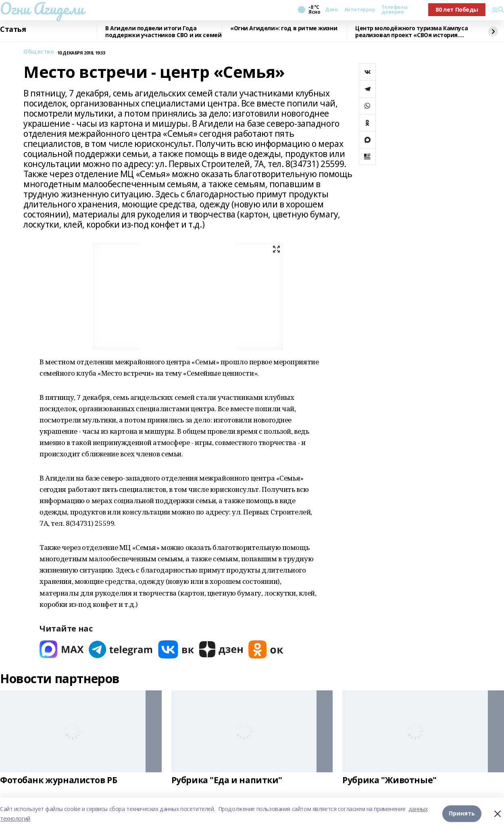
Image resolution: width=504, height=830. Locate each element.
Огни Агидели (42, 8)
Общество (39, 52)
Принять (462, 814)
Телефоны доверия (394, 10)
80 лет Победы (457, 9)
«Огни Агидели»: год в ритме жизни (284, 28)
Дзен (331, 10)
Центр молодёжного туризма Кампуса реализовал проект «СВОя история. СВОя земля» (411, 32)
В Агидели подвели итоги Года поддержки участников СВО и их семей (163, 32)
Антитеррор (360, 10)
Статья (13, 29)
